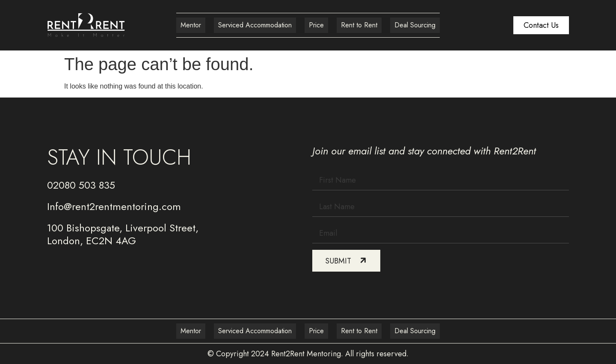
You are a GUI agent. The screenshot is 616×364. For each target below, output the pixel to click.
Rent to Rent (359, 25)
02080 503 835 (81, 185)
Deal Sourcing (415, 25)
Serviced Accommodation (255, 25)
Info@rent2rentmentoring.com (114, 206)
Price (316, 25)
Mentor (191, 25)
